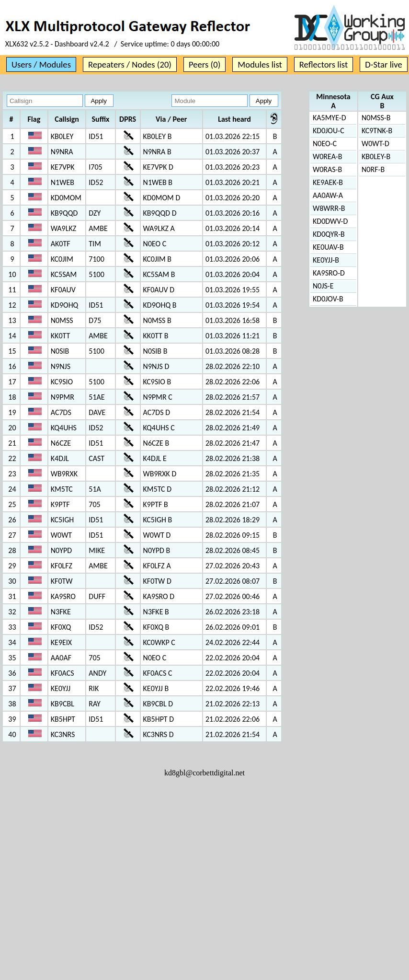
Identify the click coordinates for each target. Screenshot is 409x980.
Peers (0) (204, 64)
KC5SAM (64, 274)
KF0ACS (62, 673)
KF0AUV (63, 290)
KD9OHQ (65, 305)
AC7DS (61, 412)
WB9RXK (64, 474)
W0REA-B (327, 156)
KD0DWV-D (330, 221)
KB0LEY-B (376, 156)
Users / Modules (41, 64)
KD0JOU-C (329, 131)
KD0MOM (66, 198)
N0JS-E (323, 286)
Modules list (260, 64)
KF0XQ (61, 627)
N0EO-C (325, 144)
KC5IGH (62, 520)
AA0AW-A (328, 195)
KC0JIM (62, 259)
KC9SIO (62, 382)
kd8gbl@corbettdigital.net (204, 773)
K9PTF (60, 504)
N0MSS (62, 320)
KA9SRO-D (329, 273)
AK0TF (61, 244)
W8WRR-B (329, 208)
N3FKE (61, 612)
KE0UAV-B (328, 247)
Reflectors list (324, 64)
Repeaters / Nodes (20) (130, 64)
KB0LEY (62, 136)
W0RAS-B (327, 169)
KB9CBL (62, 704)
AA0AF (61, 658)
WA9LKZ (63, 228)
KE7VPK (63, 167)
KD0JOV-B (328, 299)
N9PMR (62, 397)
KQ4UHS (64, 428)
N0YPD (61, 550)
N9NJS (61, 366)
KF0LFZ (62, 566)
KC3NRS (63, 734)
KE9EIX (61, 642)
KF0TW (62, 581)
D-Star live (384, 64)
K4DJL (60, 458)
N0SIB (60, 351)
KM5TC (62, 489)
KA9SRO (63, 596)
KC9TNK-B (377, 131)
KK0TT (61, 336)
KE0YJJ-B (326, 260)
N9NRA (62, 152)
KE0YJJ (61, 688)
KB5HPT (63, 719)
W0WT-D (375, 144)
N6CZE (61, 443)
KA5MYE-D (329, 118)
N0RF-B (373, 169)
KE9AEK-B (328, 182)
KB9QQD (64, 213)
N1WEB (62, 182)
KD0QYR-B (329, 234)
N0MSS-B (376, 118)
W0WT (61, 535)
